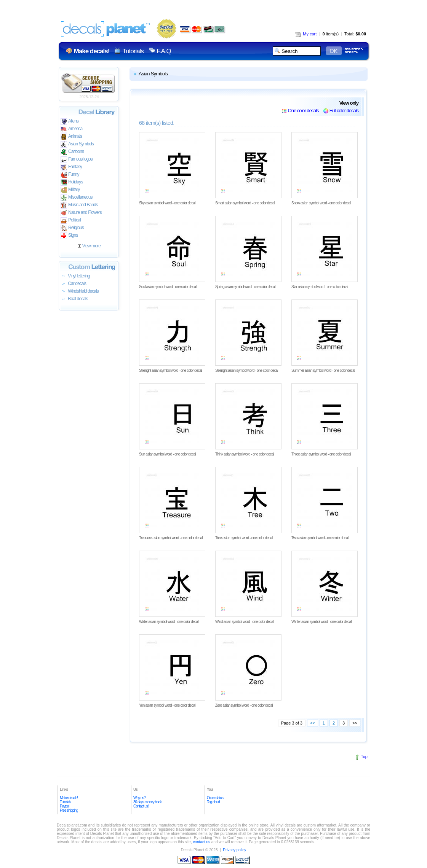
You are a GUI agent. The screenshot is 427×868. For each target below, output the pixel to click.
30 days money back (147, 802)
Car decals (73, 284)
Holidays (72, 182)
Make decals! (69, 798)
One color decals (303, 111)
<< (313, 723)
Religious (72, 228)
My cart (306, 34)
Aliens (70, 122)
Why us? (139, 798)
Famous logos (77, 160)
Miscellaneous (77, 198)
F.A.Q (164, 51)
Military (70, 190)
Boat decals (74, 299)
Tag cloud (213, 802)
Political (71, 221)
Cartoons (72, 152)
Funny (70, 175)
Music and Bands (79, 205)
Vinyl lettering (75, 276)
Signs (69, 236)
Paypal (65, 806)
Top (364, 757)
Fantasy (71, 167)
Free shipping (69, 810)
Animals (71, 137)
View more (89, 246)
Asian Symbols (77, 144)
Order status (215, 798)
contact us (202, 842)
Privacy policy (234, 850)
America (71, 129)
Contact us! (141, 806)
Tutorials (133, 51)
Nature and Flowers (81, 213)
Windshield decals (80, 291)
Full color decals (344, 111)
